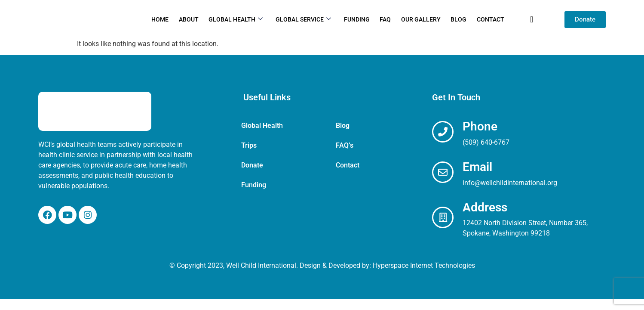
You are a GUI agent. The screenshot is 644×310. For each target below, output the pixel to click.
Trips (249, 145)
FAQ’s (345, 145)
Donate (252, 165)
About (191, 19)
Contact (488, 19)
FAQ (385, 19)
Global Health (237, 20)
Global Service (304, 20)
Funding (357, 19)
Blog (457, 19)
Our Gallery (420, 19)
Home (163, 19)
